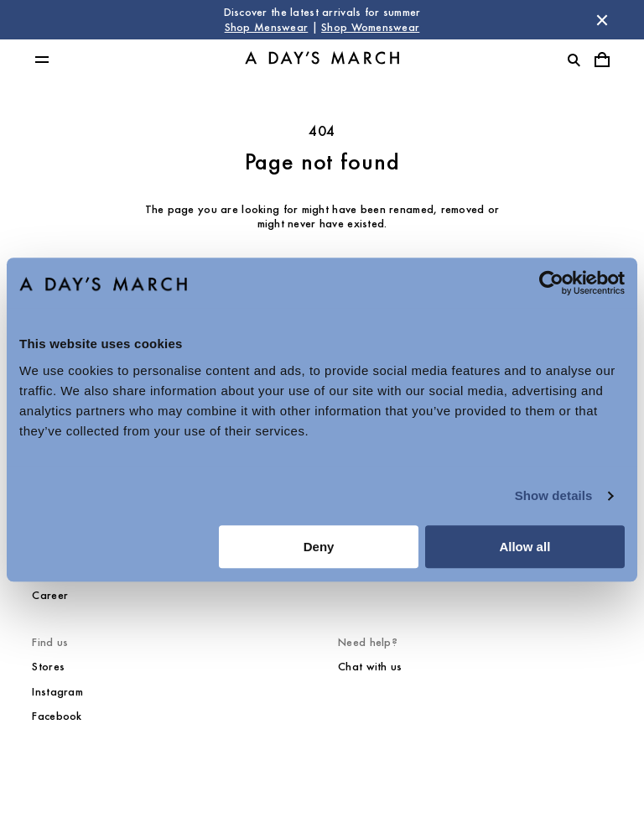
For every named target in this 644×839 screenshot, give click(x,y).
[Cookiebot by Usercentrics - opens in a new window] (551, 283)
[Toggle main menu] (42, 60)
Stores (48, 667)
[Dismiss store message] (602, 20)
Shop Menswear (267, 27)
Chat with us (370, 667)
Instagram (57, 692)
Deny (319, 547)
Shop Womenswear (370, 27)
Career (50, 595)
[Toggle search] (574, 60)
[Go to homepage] (322, 60)
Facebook (57, 716)
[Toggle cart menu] (602, 60)
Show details (554, 495)
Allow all (525, 547)
